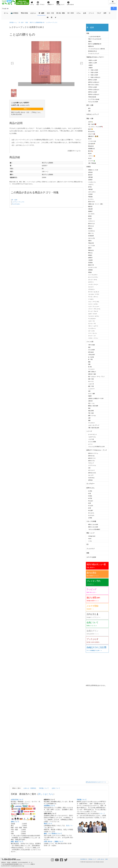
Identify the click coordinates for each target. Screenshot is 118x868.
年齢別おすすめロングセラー (95, 57)
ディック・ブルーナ (93, 311)
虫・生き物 (91, 357)
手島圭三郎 (91, 243)
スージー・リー (92, 336)
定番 (89, 111)
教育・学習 (91, 386)
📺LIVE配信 (14, 13)
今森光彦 (90, 189)
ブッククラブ (91, 549)
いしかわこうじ (92, 182)
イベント (91, 13)
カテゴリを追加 (91, 557)
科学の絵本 (91, 352)
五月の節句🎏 (92, 144)
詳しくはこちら (46, 794)
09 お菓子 (91, 511)
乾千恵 (90, 187)
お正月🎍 (91, 122)
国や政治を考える (93, 51)
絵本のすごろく (92, 458)
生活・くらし (91, 403)
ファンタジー (91, 369)
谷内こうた (91, 233)
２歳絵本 (90, 65)
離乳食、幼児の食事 (93, 406)
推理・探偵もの (92, 372)
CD (87, 544)
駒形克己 (90, 206)
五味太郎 (90, 209)
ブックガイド (91, 423)
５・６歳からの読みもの (94, 77)
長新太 (90, 241)
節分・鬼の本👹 (92, 124)
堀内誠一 (90, 255)
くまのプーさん (92, 437)
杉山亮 (90, 219)
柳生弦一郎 (91, 265)
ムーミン (90, 444)
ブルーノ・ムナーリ (93, 326)
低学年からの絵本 (93, 80)
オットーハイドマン (93, 277)
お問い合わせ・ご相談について (54, 841)
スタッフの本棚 (91, 521)
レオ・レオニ (91, 331)
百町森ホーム (13, 22)
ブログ (99, 13)
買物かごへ (27, 109)
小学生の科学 (91, 355)
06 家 (90, 503)
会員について (56, 788)
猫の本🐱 (91, 129)
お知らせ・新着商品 (30, 788)
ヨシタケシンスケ (93, 267)
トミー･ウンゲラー (93, 275)
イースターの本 (92, 141)
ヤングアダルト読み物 (94, 99)
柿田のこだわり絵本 (93, 524)
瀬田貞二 (90, 228)
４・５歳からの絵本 (93, 72)
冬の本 (90, 158)
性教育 (90, 396)
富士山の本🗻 (92, 131)
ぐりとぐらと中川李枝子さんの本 (96, 447)
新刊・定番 (90, 105)
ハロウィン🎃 (92, 156)
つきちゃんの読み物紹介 (94, 529)
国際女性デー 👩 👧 (93, 136)
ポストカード (91, 470)
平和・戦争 (91, 413)
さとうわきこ (91, 214)
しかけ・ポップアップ (94, 425)
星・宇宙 (90, 359)
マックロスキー (92, 319)
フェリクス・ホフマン (94, 316)
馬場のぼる (91, 250)
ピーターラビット (93, 434)
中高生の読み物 (92, 97)
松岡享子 (90, 258)
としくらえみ (91, 245)
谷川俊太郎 (91, 236)
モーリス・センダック (94, 292)
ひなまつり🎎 (92, 134)
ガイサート (91, 282)
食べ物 (90, 367)
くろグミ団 (91, 439)
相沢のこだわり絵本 (93, 527)
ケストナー (91, 287)
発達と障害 (91, 411)
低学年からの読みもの (94, 82)
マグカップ (91, 463)
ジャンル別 (90, 342)
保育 (105, 13)
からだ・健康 (91, 394)
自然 (89, 391)
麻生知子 (90, 175)
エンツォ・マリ (92, 324)
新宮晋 (90, 216)
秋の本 (90, 153)
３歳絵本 (90, 68)
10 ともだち (91, 513)
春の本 (90, 139)
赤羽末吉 (90, 172)
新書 (89, 420)
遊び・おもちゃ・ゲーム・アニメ (96, 377)
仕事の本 (90, 401)
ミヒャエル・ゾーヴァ (94, 294)
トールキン (91, 299)
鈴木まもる (91, 226)
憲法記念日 (91, 146)
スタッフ (102, 814)
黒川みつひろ (91, 202)
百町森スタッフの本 (93, 170)
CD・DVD (71, 13)
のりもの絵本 (91, 350)
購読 (107, 859)
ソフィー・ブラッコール (94, 309)
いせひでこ (91, 184)
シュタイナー (91, 389)
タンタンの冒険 (92, 442)
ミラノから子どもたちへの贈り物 (96, 49)
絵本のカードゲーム (93, 453)
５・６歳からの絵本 (93, 75)
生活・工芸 (50, 13)
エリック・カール (93, 280)
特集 (27, 22)
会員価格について (49, 806)
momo (90, 539)
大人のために (16, 204)
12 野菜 (90, 518)
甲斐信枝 (90, 197)
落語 (89, 408)
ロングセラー (91, 484)
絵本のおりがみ (92, 473)
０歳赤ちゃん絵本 (93, 60)
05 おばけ (91, 501)
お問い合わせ (101, 859)
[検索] (10, 9)
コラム (78, 13)
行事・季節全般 (92, 163)
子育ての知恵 (91, 345)
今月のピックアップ (93, 114)
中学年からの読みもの (94, 90)
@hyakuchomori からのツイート (96, 782)
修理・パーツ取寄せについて (53, 834)
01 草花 (90, 491)
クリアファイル (92, 465)
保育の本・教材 (92, 374)
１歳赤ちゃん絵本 (93, 63)
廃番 (88, 553)
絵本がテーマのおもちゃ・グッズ (97, 450)
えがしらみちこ (92, 192)
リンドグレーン (92, 328)
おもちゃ (33, 13)
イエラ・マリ (91, 321)
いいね (90, 541)
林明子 (90, 248)
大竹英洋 (90, 194)
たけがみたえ (91, 231)
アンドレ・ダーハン (93, 297)
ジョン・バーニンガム (94, 302)
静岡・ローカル (92, 416)
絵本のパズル (91, 461)
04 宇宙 (90, 498)
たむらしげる (91, 238)
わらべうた (91, 381)
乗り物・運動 (61, 13)
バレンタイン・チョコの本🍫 (95, 127)
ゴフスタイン (91, 289)
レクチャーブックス (52, 22)
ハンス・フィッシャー (94, 306)
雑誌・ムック (91, 533)
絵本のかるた (91, 456)
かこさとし (91, 199)
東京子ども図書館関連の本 (37, 22)
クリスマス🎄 (92, 161)
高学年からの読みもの (94, 94)
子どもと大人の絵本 (93, 102)
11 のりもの (91, 515)
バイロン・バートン (93, 338)
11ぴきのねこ (92, 478)
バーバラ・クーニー (93, 284)
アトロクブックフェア (94, 54)
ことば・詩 (91, 384)
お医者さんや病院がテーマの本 (96, 398)
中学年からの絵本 (93, 87)
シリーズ (89, 431)
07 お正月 (91, 506)
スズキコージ (91, 221)
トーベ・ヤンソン (93, 333)
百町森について (44, 788)
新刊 (89, 108)
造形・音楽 (91, 379)
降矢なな (90, 253)
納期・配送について (17, 842)
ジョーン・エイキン (93, 304)
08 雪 (90, 508)
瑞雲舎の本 (91, 46)
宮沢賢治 (90, 263)
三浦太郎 (90, 260)
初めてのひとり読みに (94, 85)
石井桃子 (90, 180)
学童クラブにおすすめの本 (95, 39)
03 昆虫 (90, 496)
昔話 (89, 347)
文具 (89, 468)
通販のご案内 (16, 788)
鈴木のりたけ (91, 224)
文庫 (89, 418)
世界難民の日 (91, 149)
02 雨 (90, 493)
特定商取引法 (84, 859)
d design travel (92, 536)
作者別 (89, 167)
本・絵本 (41, 13)
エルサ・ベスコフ (93, 314)
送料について (15, 822)
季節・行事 (90, 119)
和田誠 (90, 272)
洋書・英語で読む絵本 (94, 428)
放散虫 (90, 41)
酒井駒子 (90, 211)
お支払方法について (17, 800)
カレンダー (91, 475)
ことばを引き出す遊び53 (94, 37)
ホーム (6, 13)
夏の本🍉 (91, 151)
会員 (85, 13)
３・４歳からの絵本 (93, 70)
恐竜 (89, 364)
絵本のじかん (91, 488)
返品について (48, 824)
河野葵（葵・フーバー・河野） (96, 204)
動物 (89, 362)
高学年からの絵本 (93, 92)
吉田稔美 (90, 270)
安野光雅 (90, 177)
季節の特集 (24, 13)
